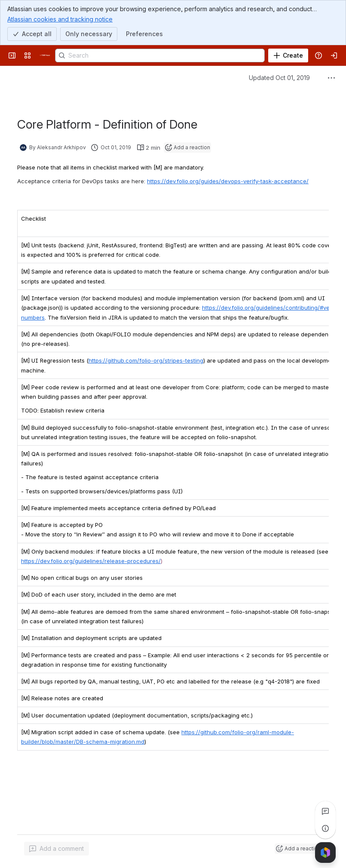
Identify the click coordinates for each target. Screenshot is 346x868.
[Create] (288, 55)
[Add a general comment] (57, 849)
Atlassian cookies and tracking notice (60, 19)
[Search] (160, 55)
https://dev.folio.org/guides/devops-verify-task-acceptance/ (228, 181)
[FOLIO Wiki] (45, 55)
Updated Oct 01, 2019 (279, 78)
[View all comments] (325, 811)
